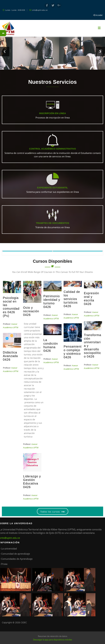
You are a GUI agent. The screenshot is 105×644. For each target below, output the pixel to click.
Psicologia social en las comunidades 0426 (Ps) (11, 307)
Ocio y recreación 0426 (31, 311)
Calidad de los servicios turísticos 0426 (72, 299)
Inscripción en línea (52, 113)
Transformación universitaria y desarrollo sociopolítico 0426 (93, 346)
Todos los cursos (50, 512)
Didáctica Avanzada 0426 (10, 356)
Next (100, 52)
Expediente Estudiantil (52, 188)
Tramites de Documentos (53, 223)
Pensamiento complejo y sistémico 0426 (73, 352)
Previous (5, 52)
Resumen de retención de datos (52, 636)
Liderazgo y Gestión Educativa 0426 (32, 482)
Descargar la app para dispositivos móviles (52, 640)
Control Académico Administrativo (53, 149)
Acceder (99, 15)
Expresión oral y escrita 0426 (92, 299)
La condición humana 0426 (51, 345)
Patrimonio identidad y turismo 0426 (52, 301)
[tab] (27, 251)
